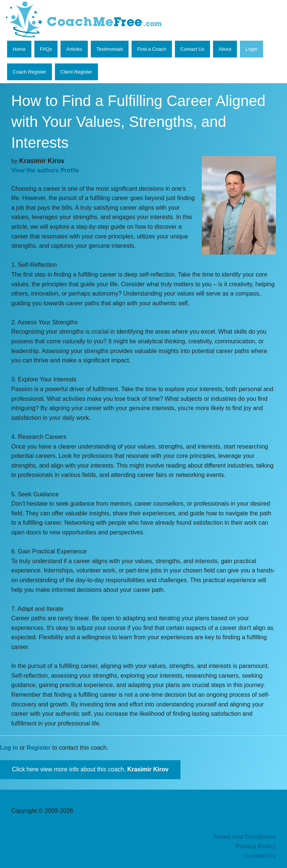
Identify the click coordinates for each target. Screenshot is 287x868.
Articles (74, 49)
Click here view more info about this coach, (90, 769)
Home (19, 49)
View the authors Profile (45, 170)
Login (251, 49)
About (225, 49)
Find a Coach (152, 49)
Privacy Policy (255, 846)
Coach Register (30, 72)
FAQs (46, 49)
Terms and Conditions (244, 837)
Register (38, 748)
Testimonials (110, 49)
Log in (9, 748)
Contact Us (192, 49)
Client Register (76, 72)
